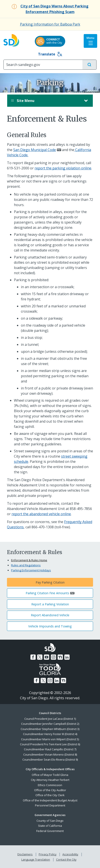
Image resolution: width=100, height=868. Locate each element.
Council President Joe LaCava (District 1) (50, 719)
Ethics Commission (50, 785)
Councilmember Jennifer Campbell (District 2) (50, 724)
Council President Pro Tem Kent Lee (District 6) (50, 744)
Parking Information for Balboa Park (50, 24)
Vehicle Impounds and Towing (50, 626)
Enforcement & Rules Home (29, 560)
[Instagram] (53, 657)
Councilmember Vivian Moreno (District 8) (50, 754)
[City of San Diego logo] (11, 39)
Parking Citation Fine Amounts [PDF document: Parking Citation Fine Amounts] (47, 593)
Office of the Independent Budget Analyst (50, 800)
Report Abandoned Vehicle (50, 615)
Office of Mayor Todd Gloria (50, 775)
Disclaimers (25, 854)
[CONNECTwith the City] (50, 41)
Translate (50, 54)
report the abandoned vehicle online (41, 514)
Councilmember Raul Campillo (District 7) (50, 749)
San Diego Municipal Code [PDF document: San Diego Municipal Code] (35, 150)
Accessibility (70, 854)
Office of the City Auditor (50, 790)
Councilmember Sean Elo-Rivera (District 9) (50, 759)
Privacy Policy (48, 854)
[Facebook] (33, 657)
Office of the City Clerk (50, 795)
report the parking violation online (63, 168)
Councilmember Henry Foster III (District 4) (50, 734)
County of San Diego (50, 821)
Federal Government (50, 831)
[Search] (43, 65)
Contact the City (66, 859)
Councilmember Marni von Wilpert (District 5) (50, 739)
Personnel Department (50, 805)
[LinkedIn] (67, 657)
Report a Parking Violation (50, 604)
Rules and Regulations (26, 565)
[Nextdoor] (60, 657)
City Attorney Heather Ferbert (50, 780)
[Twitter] (40, 657)
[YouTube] (47, 657)
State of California (50, 826)
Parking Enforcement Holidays (31, 570)
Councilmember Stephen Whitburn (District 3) (50, 729)
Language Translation (36, 859)
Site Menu (46, 101)
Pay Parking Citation (50, 582)
